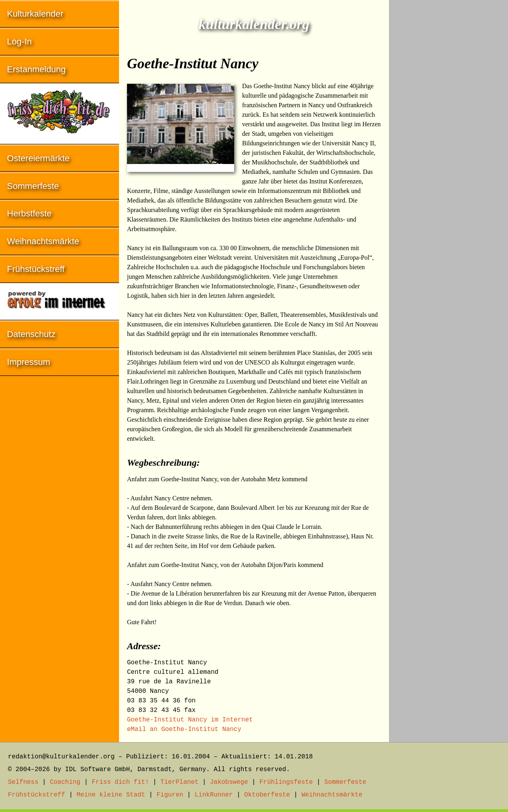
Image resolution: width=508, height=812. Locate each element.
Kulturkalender (35, 14)
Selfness (23, 782)
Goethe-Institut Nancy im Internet (190, 720)
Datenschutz (31, 334)
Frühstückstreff (36, 269)
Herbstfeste (30, 213)
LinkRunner (214, 795)
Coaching (65, 782)
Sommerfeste (33, 186)
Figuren (170, 795)
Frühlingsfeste (286, 782)
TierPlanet (179, 782)
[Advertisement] (448, 119)
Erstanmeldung (37, 69)
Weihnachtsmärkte (43, 241)
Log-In (19, 41)
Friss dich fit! (120, 782)
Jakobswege (229, 782)
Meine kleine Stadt (111, 795)
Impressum (29, 362)
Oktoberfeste (267, 795)
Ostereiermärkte (38, 158)
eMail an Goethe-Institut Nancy (184, 729)
